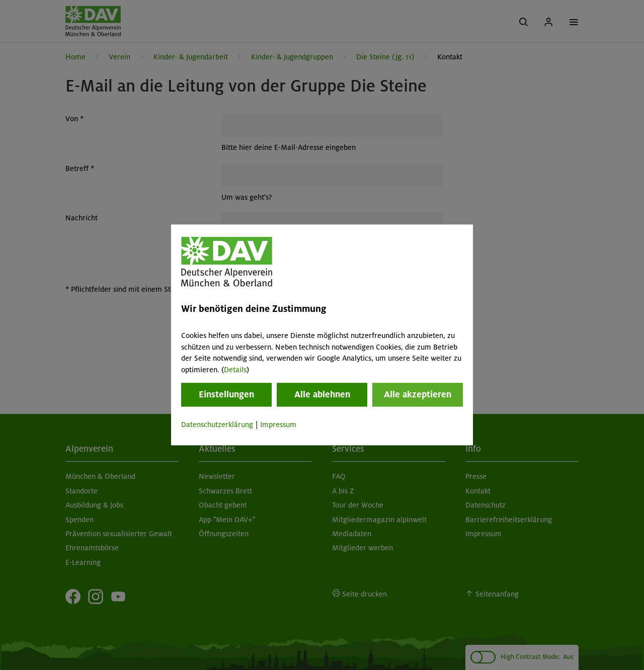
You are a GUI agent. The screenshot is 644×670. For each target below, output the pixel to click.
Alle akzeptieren (418, 394)
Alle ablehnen (322, 394)
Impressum (278, 425)
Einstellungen (226, 394)
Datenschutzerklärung (217, 425)
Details (235, 370)
